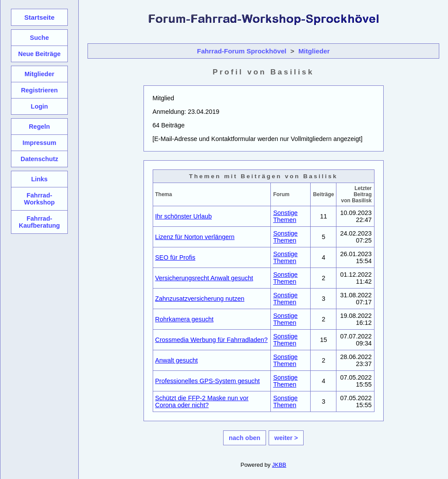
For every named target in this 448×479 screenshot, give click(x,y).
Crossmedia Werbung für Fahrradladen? (212, 340)
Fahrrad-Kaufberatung (39, 222)
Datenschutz (39, 159)
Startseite (39, 17)
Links (39, 179)
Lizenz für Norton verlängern (195, 237)
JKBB (279, 465)
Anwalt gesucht (177, 360)
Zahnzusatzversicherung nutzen (200, 299)
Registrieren (39, 90)
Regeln (39, 127)
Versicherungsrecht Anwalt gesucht (204, 278)
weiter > (286, 438)
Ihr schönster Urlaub (184, 216)
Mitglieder (314, 51)
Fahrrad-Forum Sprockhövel (241, 51)
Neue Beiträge (39, 54)
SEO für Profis (175, 257)
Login (39, 106)
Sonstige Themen (285, 216)
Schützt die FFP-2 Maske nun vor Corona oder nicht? (202, 402)
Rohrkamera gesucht (185, 319)
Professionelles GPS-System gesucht (208, 381)
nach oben (245, 438)
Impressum (39, 143)
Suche (39, 38)
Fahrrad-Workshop (39, 199)
